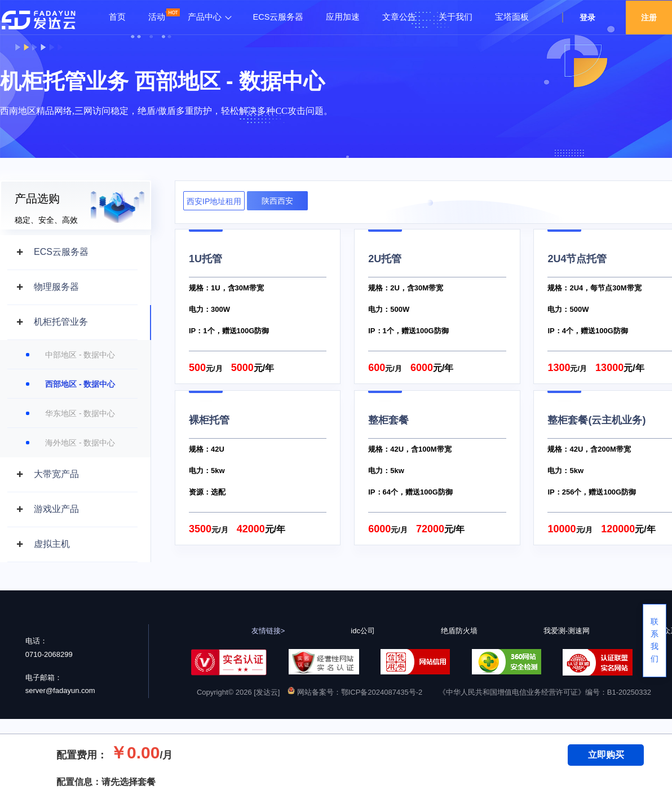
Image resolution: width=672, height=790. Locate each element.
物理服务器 (56, 287)
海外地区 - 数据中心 (80, 443)
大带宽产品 (56, 474)
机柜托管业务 (61, 322)
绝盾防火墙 (459, 631)
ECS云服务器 (278, 17)
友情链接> (268, 631)
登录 (587, 17)
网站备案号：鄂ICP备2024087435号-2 (355, 692)
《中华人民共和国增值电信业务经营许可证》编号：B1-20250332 (545, 692)
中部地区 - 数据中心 (80, 355)
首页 (117, 17)
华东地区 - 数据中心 (80, 413)
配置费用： (82, 755)
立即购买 (606, 755)
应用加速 (343, 17)
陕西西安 (277, 201)
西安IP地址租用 (214, 201)
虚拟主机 (52, 544)
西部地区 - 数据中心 (80, 384)
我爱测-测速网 (567, 631)
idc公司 (363, 631)
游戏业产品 (56, 509)
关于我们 (456, 17)
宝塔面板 (512, 17)
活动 (157, 17)
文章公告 (399, 17)
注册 (649, 17)
